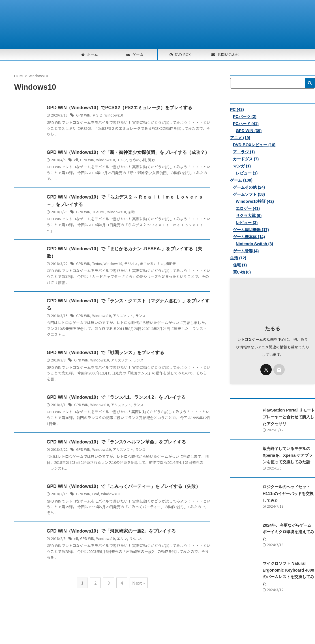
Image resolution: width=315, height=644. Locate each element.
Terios (97, 264)
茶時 (131, 212)
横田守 (170, 264)
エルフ (121, 160)
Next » (138, 583)
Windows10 (114, 115)
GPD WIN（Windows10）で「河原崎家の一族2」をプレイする (111, 532)
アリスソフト (123, 316)
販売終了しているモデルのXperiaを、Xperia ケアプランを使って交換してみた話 (287, 455)
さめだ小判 (137, 160)
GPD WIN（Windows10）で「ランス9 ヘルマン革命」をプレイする (116, 442)
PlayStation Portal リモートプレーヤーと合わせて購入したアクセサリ (288, 417)
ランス (140, 316)
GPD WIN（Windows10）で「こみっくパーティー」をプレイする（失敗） (123, 487)
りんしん (135, 539)
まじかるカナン (151, 264)
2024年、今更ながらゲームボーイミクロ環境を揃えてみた (288, 531)
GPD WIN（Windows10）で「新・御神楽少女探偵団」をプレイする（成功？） (128, 152)
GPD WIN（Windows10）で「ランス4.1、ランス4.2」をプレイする (116, 398)
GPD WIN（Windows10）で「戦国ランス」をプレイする (105, 353)
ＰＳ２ (97, 115)
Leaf (95, 494)
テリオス (131, 264)
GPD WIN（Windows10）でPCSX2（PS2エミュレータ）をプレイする (119, 108)
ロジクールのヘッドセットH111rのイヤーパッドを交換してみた (288, 493)
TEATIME (99, 212)
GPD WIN (83, 115)
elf (76, 160)
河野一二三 (156, 160)
